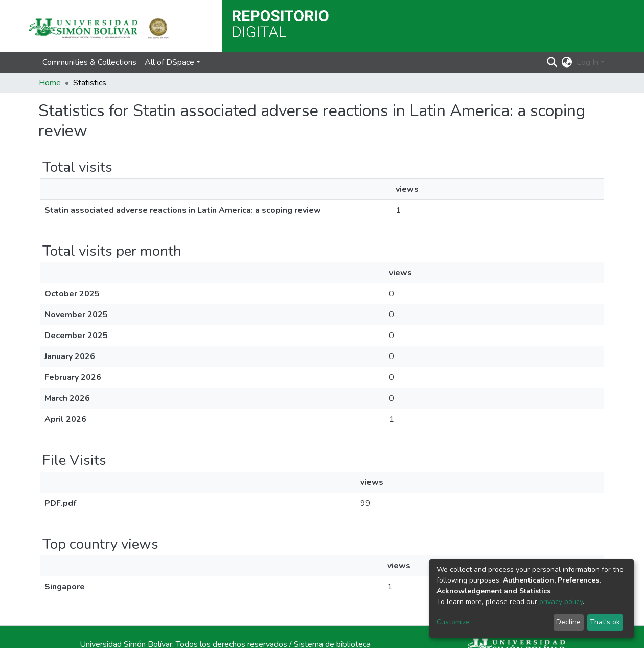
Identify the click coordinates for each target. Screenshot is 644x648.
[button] (567, 62)
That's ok (605, 622)
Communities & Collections (89, 62)
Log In (588, 62)
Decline (568, 622)
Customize (453, 622)
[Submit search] (552, 62)
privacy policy (561, 602)
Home (50, 83)
